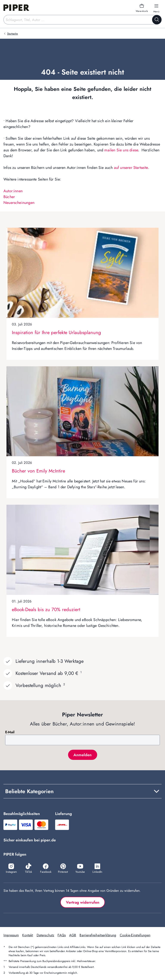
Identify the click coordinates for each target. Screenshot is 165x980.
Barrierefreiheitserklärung (98, 935)
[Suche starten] (157, 20)
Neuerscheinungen (19, 203)
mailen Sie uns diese (121, 150)
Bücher (9, 197)
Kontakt (28, 935)
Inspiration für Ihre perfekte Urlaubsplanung (56, 332)
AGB (73, 935)
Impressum (11, 935)
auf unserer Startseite (131, 168)
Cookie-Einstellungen (135, 935)
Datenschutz (45, 935)
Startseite (12, 34)
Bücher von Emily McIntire (38, 471)
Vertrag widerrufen (83, 902)
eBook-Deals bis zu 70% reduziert (46, 609)
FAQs (62, 935)
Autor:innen (13, 191)
